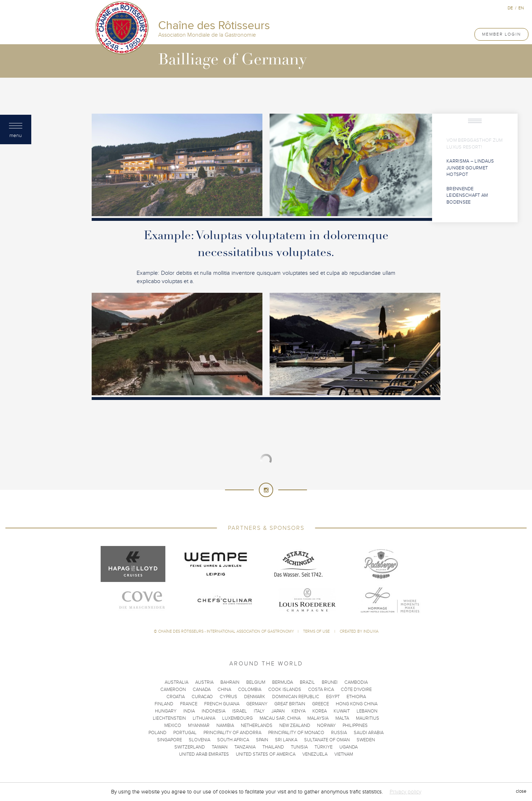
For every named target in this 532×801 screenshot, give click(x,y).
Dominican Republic (296, 697)
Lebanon (367, 711)
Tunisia (299, 747)
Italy (259, 711)
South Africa (233, 740)
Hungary (166, 711)
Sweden (366, 740)
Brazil (307, 682)
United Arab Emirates (204, 754)
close (521, 792)
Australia (176, 682)
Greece (320, 704)
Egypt (333, 697)
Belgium (256, 682)
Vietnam (344, 754)
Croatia (176, 697)
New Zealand (295, 725)
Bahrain (230, 682)
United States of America (266, 754)
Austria (204, 682)
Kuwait (342, 711)
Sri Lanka (286, 740)
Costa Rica (321, 690)
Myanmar (199, 725)
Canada (202, 690)
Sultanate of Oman (327, 740)
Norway (326, 725)
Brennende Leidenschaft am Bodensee (467, 195)
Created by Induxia (359, 631)
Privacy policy (405, 792)
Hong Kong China (357, 704)
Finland (164, 704)
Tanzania (245, 747)
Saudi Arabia (369, 733)
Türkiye (324, 747)
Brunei (330, 682)
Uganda (348, 747)
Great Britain (290, 704)
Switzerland (190, 747)
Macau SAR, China (280, 718)
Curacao (202, 697)
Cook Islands (285, 690)
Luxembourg (237, 718)
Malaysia (318, 718)
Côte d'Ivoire (356, 690)
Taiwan (220, 747)
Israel (240, 711)
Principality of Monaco (296, 733)
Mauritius (368, 718)
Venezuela (315, 754)
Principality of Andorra (232, 733)
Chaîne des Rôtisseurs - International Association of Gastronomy (226, 631)
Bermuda (283, 682)
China (224, 690)
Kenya (299, 711)
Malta (342, 718)
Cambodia (356, 682)
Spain (262, 740)
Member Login (501, 34)
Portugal (185, 733)
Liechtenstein (169, 718)
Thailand (273, 747)
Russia (339, 733)
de (510, 8)
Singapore (169, 740)
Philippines (355, 725)
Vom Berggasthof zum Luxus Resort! (475, 144)
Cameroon (173, 690)
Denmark (255, 697)
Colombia (250, 690)
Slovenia (199, 740)
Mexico (173, 725)
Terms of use (317, 631)
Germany (257, 704)
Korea (320, 711)
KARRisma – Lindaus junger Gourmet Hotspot (470, 168)
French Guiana (222, 704)
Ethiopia (356, 697)
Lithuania (204, 718)
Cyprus (228, 697)
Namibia (225, 725)
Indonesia (214, 711)
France (189, 704)
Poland (157, 733)
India (189, 711)
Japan (278, 711)
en (521, 8)
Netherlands (257, 725)
